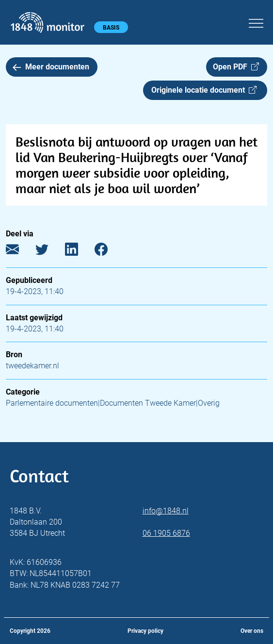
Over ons (252, 631)
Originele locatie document (204, 90)
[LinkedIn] (79, 252)
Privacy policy (145, 631)
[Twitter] (49, 252)
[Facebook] (108, 252)
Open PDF (236, 67)
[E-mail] (20, 252)
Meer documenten (51, 67)
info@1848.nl (166, 511)
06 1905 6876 (166, 533)
